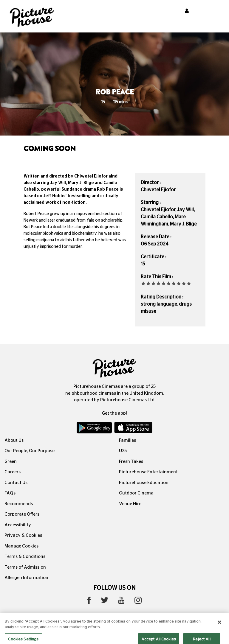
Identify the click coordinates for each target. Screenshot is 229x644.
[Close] (219, 627)
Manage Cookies (21, 546)
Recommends (19, 504)
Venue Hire (130, 504)
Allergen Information (26, 578)
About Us (14, 440)
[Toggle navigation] (216, 12)
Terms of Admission (25, 567)
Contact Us (16, 483)
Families (127, 440)
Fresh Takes (131, 462)
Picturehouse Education (144, 483)
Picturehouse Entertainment (148, 472)
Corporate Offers (22, 514)
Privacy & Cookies (23, 535)
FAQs (10, 493)
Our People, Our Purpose (30, 451)
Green (11, 462)
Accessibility (18, 525)
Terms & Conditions (25, 557)
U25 (123, 451)
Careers (13, 472)
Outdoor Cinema (136, 493)
